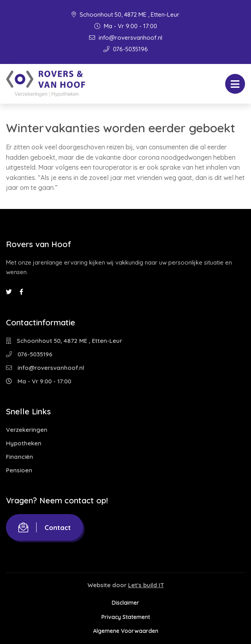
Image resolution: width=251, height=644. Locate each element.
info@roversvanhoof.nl (126, 38)
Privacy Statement (126, 617)
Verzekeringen (27, 430)
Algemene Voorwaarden (126, 631)
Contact (45, 527)
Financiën (19, 457)
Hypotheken (24, 443)
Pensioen (19, 470)
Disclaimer (125, 603)
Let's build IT (146, 585)
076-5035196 (126, 49)
